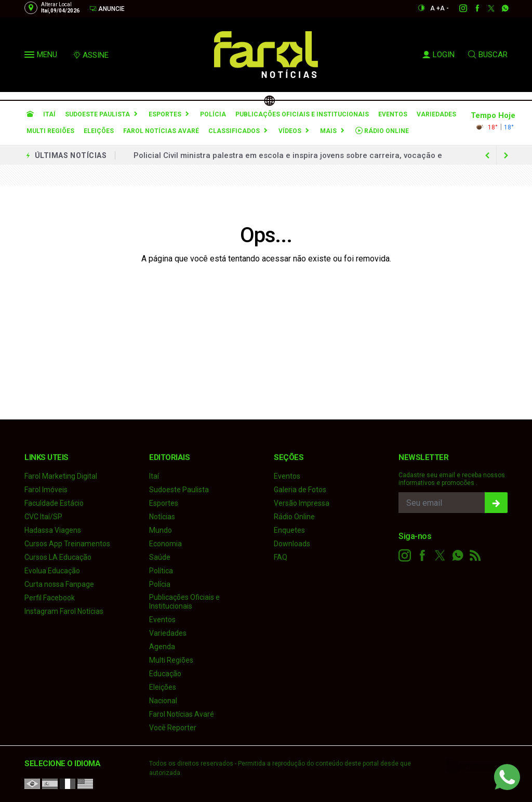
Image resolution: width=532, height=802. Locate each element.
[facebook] (471, 8)
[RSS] (475, 556)
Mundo (161, 530)
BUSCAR (488, 55)
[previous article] (506, 155)
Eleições (99, 131)
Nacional (163, 701)
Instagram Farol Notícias (64, 611)
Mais (328, 131)
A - (444, 8)
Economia (165, 544)
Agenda (162, 647)
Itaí (49, 114)
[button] (31, 57)
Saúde (160, 557)
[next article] (487, 155)
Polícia (213, 114)
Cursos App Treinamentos (67, 544)
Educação (165, 674)
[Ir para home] (30, 114)
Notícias (162, 517)
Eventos (393, 114)
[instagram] (457, 8)
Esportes (165, 114)
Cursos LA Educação (58, 557)
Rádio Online (382, 131)
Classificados (234, 131)
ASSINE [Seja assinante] (90, 55)
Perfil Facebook (50, 598)
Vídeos (290, 131)
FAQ (281, 557)
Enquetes (289, 530)
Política (161, 571)
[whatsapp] (500, 8)
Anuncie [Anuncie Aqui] (107, 9)
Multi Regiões (50, 131)
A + (435, 8)
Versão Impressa (302, 503)
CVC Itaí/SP (43, 517)
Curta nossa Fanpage (59, 584)
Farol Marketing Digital (61, 476)
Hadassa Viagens (53, 530)
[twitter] (486, 8)
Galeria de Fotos (300, 490)
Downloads (292, 544)
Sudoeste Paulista (97, 114)
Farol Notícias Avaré (161, 131)
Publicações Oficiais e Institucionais (302, 114)
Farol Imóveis (46, 490)
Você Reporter (173, 728)
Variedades (436, 114)
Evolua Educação (52, 571)
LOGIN (438, 55)
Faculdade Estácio (54, 503)
